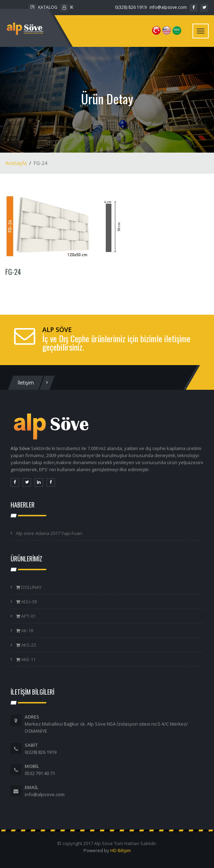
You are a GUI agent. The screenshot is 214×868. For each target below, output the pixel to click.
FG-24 (13, 272)
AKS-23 (28, 645)
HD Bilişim (121, 850)
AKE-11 (28, 659)
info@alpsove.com (168, 7)
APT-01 (28, 616)
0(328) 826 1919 (131, 7)
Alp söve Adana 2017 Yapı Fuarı (49, 533)
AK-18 (27, 630)
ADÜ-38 (28, 602)
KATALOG (43, 7)
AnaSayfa (16, 163)
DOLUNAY (31, 587)
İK (67, 7)
